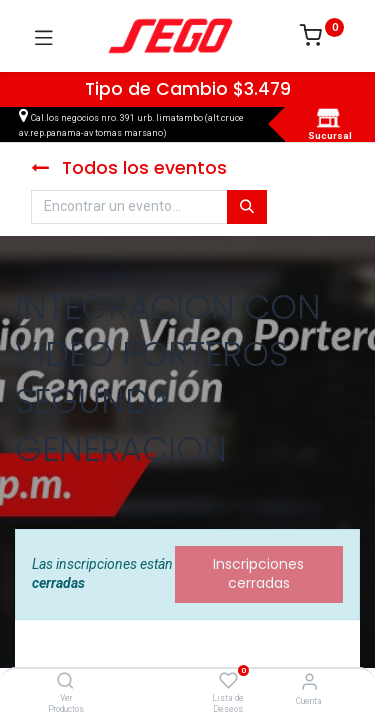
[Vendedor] (309, 681)
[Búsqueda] (247, 207)
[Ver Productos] (65, 682)
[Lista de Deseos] (228, 681)
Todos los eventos (129, 168)
